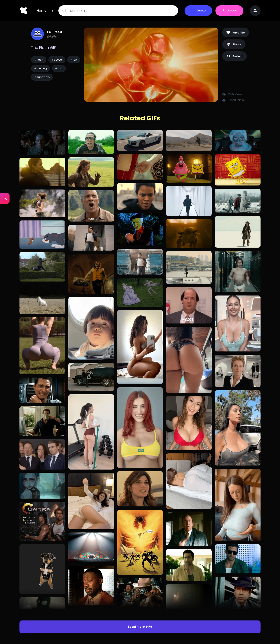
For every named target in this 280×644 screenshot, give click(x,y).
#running (41, 68)
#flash (39, 60)
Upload (229, 10)
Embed (234, 56)
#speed (57, 60)
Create (198, 10)
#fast (59, 68)
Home (42, 11)
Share (234, 44)
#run (74, 60)
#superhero (42, 77)
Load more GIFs (140, 627)
